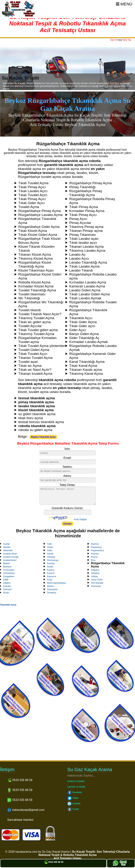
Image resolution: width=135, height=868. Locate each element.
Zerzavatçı (96, 586)
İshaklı (50, 567)
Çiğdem (7, 583)
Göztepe (51, 557)
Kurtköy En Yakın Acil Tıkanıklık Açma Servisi (48, 639)
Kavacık (51, 573)
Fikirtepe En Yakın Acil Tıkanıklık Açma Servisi (48, 685)
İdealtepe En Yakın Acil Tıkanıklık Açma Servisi (84, 639)
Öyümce (95, 544)
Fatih (49, 544)
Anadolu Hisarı (10, 554)
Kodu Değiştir (80, 519)
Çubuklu (7, 586)
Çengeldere (9, 576)
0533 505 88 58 (53, 862)
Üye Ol (113, 40)
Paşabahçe (96, 547)
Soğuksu (95, 570)
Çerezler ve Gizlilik (76, 787)
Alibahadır (8, 550)
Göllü (50, 550)
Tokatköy (95, 573)
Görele (50, 554)
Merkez (51, 586)
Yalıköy (94, 576)
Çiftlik (6, 580)
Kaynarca (52, 576)
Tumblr (73, 809)
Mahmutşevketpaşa (56, 583)
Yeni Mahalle (97, 583)
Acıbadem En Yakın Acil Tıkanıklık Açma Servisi (121, 725)
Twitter (73, 798)
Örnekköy (52, 593)
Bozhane (7, 567)
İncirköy (51, 563)
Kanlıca (51, 570)
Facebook (75, 792)
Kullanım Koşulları (76, 781)
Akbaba (7, 547)
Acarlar (6, 544)
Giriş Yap (127, 40)
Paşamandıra (97, 550)
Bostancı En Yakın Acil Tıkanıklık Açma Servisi (83, 730)
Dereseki (7, 589)
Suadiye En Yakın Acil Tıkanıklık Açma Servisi (117, 681)
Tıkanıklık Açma (8, 605)
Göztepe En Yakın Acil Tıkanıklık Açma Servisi (21, 642)
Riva (93, 560)
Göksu (50, 547)
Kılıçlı (50, 580)
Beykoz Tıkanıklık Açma (43, 437)
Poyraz (94, 557)
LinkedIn (74, 804)
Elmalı (6, 593)
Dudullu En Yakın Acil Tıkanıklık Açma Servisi (14, 705)
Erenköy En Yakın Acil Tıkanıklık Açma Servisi (117, 639)
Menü (124, 4)
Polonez (95, 554)
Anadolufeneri (10, 560)
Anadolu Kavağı (11, 557)
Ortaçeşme (52, 589)
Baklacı (7, 563)
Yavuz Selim (97, 580)
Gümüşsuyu (53, 560)
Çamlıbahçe (9, 573)
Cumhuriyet (9, 570)
